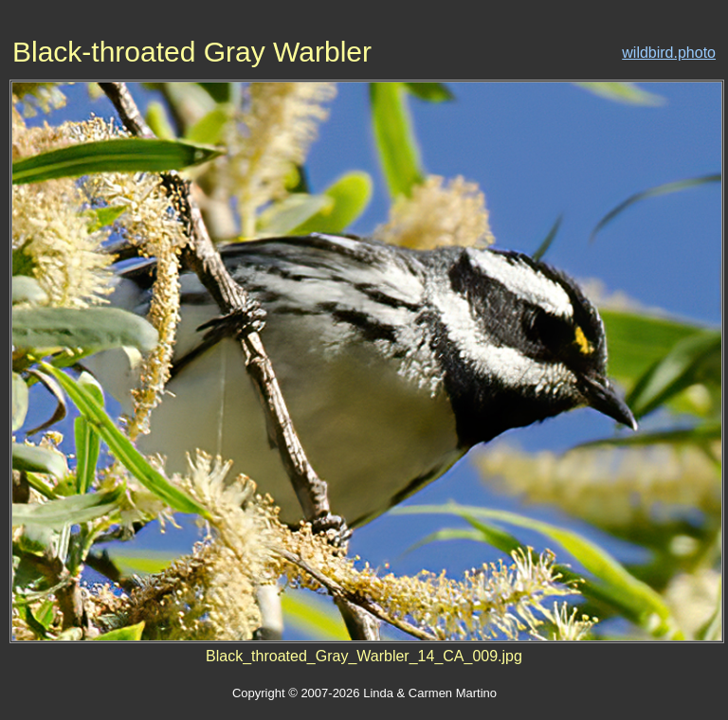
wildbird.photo (669, 53)
